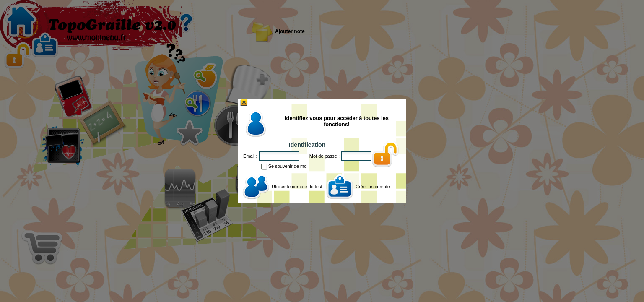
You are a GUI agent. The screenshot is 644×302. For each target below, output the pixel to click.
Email (249, 156)
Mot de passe (323, 156)
